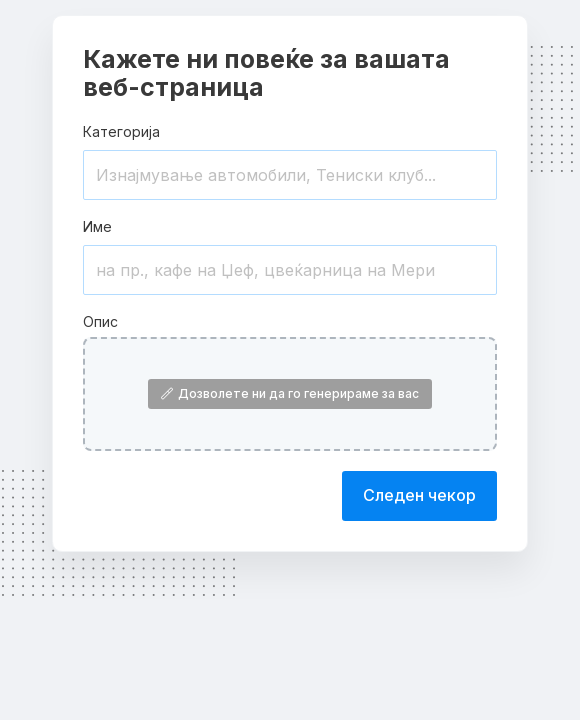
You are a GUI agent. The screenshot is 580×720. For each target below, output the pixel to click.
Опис (100, 321)
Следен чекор (419, 495)
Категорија (121, 131)
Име (97, 226)
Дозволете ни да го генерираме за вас (290, 393)
